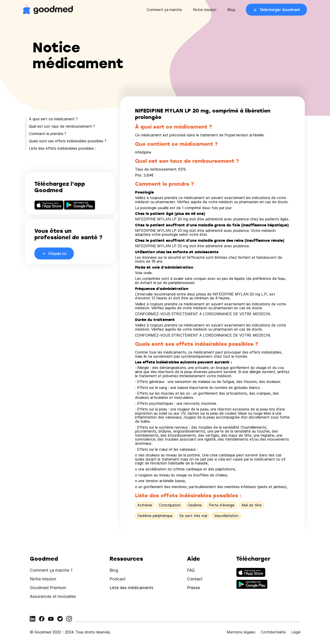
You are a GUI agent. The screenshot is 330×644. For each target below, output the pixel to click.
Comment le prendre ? (48, 134)
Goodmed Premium (48, 588)
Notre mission (205, 10)
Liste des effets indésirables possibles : (62, 148)
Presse (193, 588)
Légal (296, 632)
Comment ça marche (164, 10)
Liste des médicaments (131, 588)
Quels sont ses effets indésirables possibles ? (68, 141)
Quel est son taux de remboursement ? (62, 126)
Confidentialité (273, 632)
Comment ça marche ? (51, 570)
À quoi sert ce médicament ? (53, 119)
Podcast (118, 579)
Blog (231, 10)
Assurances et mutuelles (53, 596)
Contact (195, 579)
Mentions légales (241, 632)
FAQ (191, 570)
